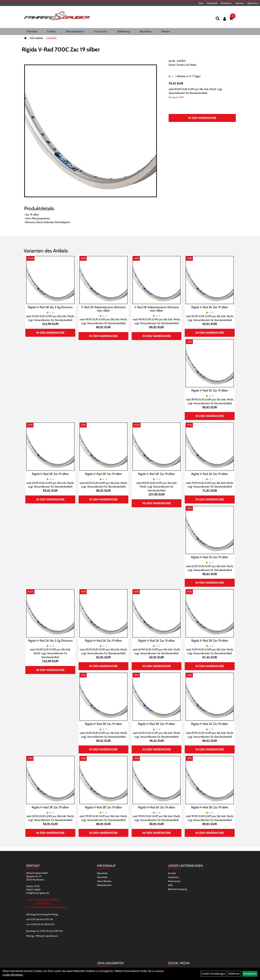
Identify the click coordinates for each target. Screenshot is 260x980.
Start (201, 3)
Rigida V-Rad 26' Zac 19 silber (210, 307)
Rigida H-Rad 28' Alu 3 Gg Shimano (50, 307)
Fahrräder (32, 31)
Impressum (173, 877)
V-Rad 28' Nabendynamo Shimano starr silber (157, 309)
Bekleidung (123, 31)
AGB (170, 885)
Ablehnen (234, 974)
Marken (166, 31)
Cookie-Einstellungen (213, 974)
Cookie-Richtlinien (13, 975)
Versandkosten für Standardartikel (188, 93)
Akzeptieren (250, 974)
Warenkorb (212, 3)
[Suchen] (218, 18)
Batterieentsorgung (177, 889)
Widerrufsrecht (104, 885)
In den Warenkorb (202, 118)
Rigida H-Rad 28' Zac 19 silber (103, 724)
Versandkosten (104, 881)
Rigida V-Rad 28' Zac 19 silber (50, 474)
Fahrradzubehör (75, 31)
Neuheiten (146, 31)
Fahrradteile (100, 31)
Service (240, 3)
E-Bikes (52, 31)
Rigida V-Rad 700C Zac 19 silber (61, 49)
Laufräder (51, 38)
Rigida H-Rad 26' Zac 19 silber (210, 557)
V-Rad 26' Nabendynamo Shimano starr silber (103, 309)
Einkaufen (226, 3)
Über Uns (253, 3)
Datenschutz (174, 881)
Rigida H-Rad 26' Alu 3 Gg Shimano (50, 641)
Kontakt (172, 873)
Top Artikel (102, 877)
